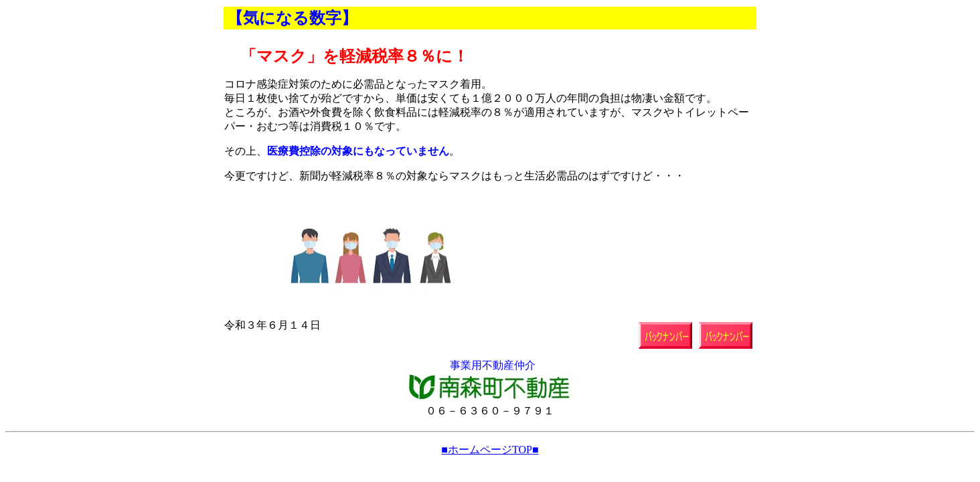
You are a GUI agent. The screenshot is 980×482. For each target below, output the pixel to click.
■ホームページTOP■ (490, 450)
